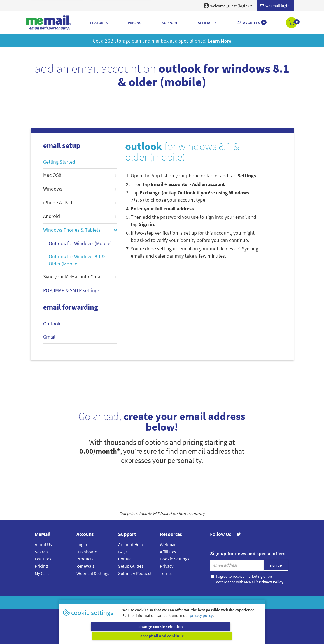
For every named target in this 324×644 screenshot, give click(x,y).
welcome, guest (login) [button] (228, 6)
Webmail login (275, 6)
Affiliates (168, 552)
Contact (125, 559)
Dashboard (87, 552)
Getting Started (59, 162)
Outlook (52, 324)
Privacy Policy (175, 602)
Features (43, 559)
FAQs (123, 552)
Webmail (168, 544)
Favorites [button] (252, 23)
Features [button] (99, 23)
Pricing (41, 566)
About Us (43, 544)
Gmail (49, 337)
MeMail (125, 602)
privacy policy (201, 624)
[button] (292, 23)
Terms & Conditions (201, 602)
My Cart (42, 573)
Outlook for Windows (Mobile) (80, 243)
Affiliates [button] (207, 23)
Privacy (167, 566)
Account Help (131, 544)
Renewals (85, 566)
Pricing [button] (135, 23)
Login (82, 544)
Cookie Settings (175, 559)
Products (85, 559)
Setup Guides (131, 566)
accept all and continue (212, 636)
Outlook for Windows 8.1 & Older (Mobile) (77, 260)
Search (41, 552)
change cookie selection (112, 636)
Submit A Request (135, 573)
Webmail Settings (93, 573)
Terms (166, 573)
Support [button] (170, 23)
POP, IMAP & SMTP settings (71, 290)
